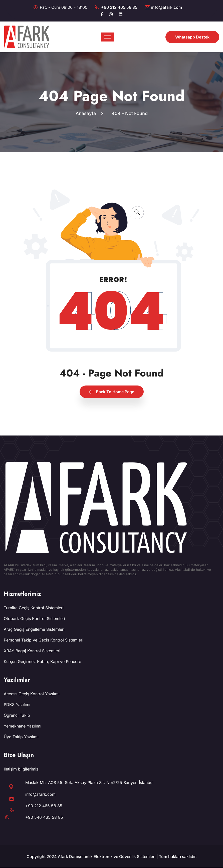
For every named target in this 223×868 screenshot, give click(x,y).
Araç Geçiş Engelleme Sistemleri (34, 629)
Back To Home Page (112, 392)
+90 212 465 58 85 (119, 7)
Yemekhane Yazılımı (23, 726)
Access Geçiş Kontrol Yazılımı (32, 694)
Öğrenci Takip (17, 715)
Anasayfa (87, 114)
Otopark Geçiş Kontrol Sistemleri (34, 619)
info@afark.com (167, 7)
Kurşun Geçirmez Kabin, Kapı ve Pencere (42, 662)
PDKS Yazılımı (17, 705)
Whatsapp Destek (192, 37)
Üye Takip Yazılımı (21, 737)
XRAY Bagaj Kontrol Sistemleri (32, 651)
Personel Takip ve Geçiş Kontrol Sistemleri (44, 640)
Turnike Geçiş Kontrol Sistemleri (34, 608)
